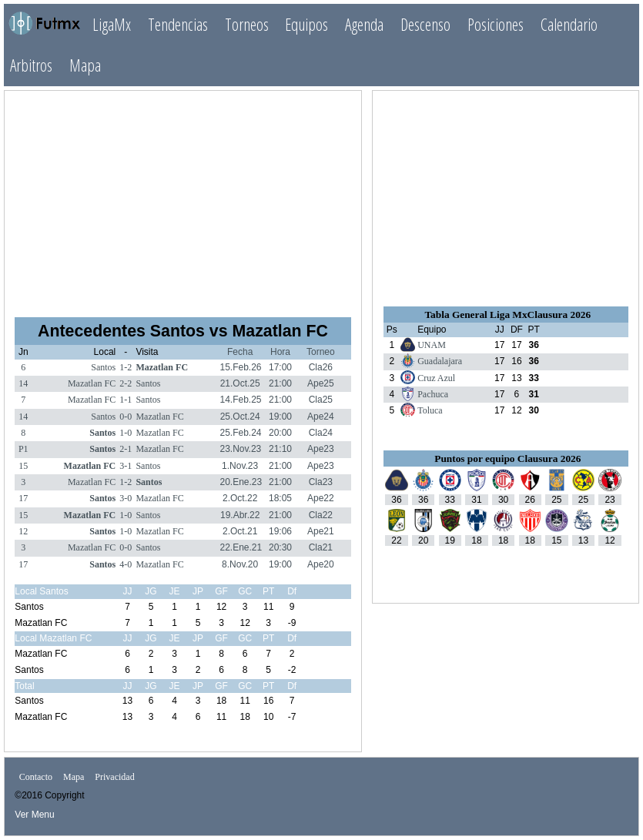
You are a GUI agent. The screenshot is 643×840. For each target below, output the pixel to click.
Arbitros (31, 65)
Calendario (569, 24)
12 (23, 531)
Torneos (247, 24)
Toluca (430, 410)
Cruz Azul (436, 378)
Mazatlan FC (162, 367)
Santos (103, 367)
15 (23, 466)
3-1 (126, 466)
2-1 (126, 449)
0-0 (126, 417)
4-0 (126, 564)
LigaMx (112, 24)
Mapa (85, 65)
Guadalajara (440, 361)
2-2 (126, 383)
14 (23, 383)
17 (23, 498)
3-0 (126, 498)
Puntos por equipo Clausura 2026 (507, 458)
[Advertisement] (183, 197)
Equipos (306, 24)
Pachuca (433, 394)
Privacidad (114, 777)
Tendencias (178, 24)
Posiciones (496, 24)
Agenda (364, 24)
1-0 (126, 433)
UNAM (432, 345)
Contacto (36, 777)
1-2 (126, 367)
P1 (23, 449)
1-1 (126, 400)
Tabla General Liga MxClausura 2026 (507, 315)
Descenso (425, 24)
